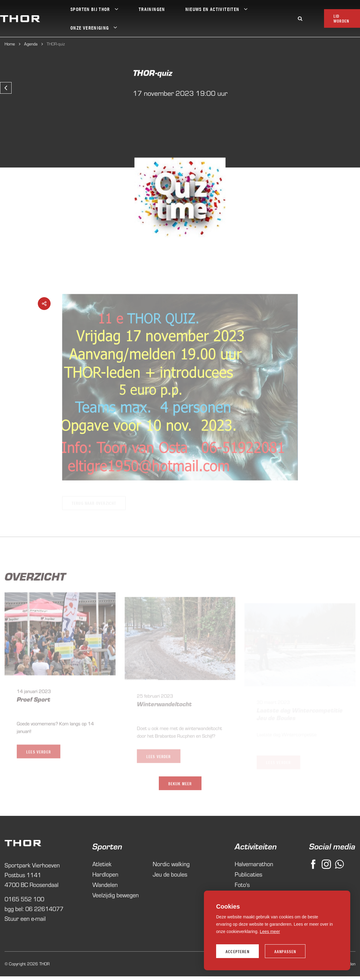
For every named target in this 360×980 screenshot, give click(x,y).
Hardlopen (105, 890)
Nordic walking (171, 879)
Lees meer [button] (270, 931)
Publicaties (248, 890)
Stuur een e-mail (25, 934)
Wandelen (105, 900)
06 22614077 (44, 924)
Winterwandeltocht (164, 715)
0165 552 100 (24, 915)
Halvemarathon (251, 879)
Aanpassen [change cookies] (285, 951)
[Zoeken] (300, 18)
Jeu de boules (170, 890)
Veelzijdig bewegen (116, 911)
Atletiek (102, 879)
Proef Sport (34, 709)
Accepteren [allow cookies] (237, 951)
